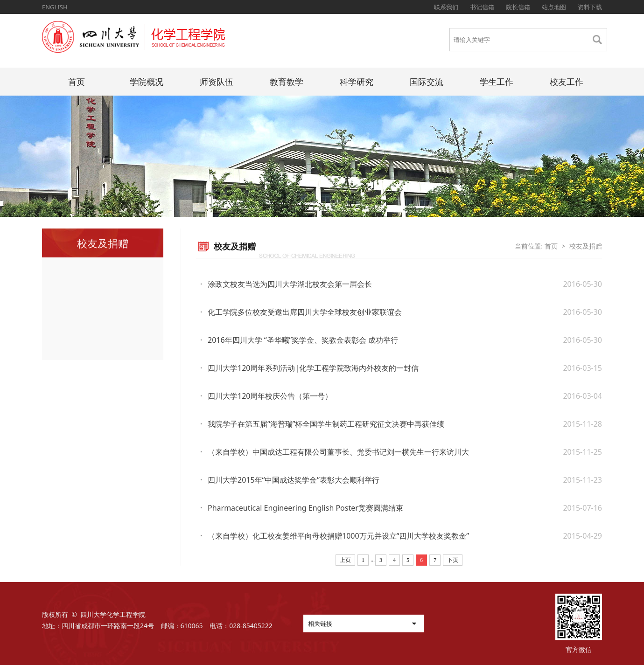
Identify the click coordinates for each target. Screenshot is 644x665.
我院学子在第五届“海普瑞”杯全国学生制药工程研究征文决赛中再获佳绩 (326, 424)
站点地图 (554, 7)
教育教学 (287, 82)
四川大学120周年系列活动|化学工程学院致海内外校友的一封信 (313, 368)
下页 (453, 560)
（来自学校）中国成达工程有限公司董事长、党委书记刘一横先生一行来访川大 (338, 452)
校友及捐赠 (586, 246)
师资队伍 (217, 82)
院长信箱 (518, 7)
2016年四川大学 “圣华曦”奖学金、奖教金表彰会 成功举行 (303, 340)
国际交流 (427, 82)
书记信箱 (482, 7)
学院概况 (147, 82)
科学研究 (357, 82)
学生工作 (497, 82)
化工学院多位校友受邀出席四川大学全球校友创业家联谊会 (305, 312)
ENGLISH (55, 7)
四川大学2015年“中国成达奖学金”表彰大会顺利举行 (294, 480)
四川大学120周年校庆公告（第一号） (270, 396)
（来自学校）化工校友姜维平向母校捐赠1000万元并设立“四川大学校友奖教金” (338, 536)
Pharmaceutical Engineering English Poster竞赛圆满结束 (305, 508)
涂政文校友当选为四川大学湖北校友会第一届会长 (290, 284)
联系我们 (446, 7)
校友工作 (567, 82)
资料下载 (590, 7)
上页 (345, 560)
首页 (77, 82)
